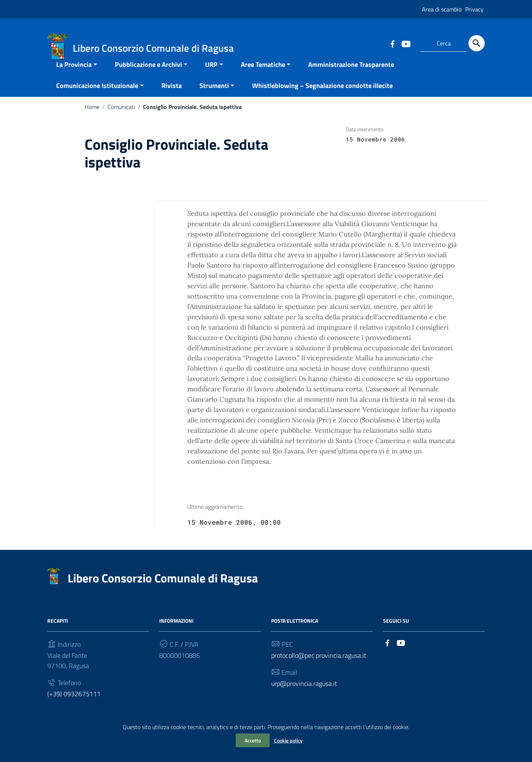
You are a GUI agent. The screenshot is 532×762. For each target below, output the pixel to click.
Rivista (172, 94)
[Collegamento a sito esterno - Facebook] (392, 43)
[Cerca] (477, 43)
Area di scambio (442, 9)
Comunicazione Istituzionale (97, 94)
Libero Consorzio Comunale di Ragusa (163, 586)
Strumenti (214, 94)
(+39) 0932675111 (74, 702)
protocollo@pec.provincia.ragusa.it (319, 664)
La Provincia (74, 73)
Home (92, 115)
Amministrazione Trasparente (351, 73)
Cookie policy (288, 740)
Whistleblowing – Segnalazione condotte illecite (322, 94)
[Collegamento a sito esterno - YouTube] (406, 43)
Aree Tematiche (263, 73)
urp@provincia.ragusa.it (304, 692)
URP (211, 73)
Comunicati (121, 115)
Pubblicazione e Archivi (149, 73)
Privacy (474, 9)
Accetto (253, 740)
